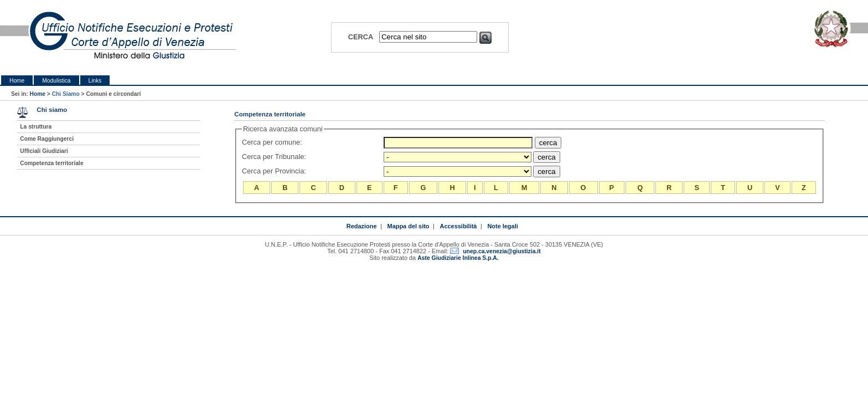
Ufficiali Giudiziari (44, 151)
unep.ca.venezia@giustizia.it (502, 251)
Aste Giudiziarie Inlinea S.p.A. (458, 258)
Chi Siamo (66, 94)
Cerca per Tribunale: (275, 157)
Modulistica (56, 81)
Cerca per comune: (273, 142)
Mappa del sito (409, 226)
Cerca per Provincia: (275, 171)
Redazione (362, 226)
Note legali (502, 226)
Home (17, 81)
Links (95, 81)
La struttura (36, 127)
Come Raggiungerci (47, 139)
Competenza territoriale (51, 163)
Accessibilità (459, 226)
